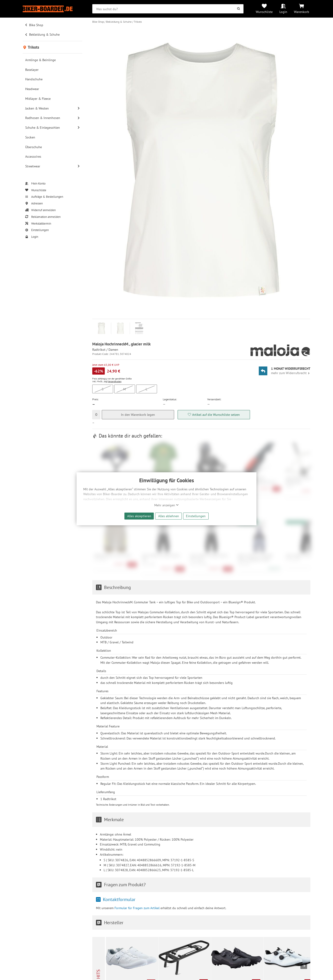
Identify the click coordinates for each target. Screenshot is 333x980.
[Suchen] (239, 9)
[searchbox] (168, 9)
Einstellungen (196, 516)
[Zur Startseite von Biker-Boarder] (52, 9)
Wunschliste (264, 12)
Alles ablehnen (169, 516)
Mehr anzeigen (166, 505)
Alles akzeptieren (139, 516)
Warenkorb (302, 12)
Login (283, 12)
